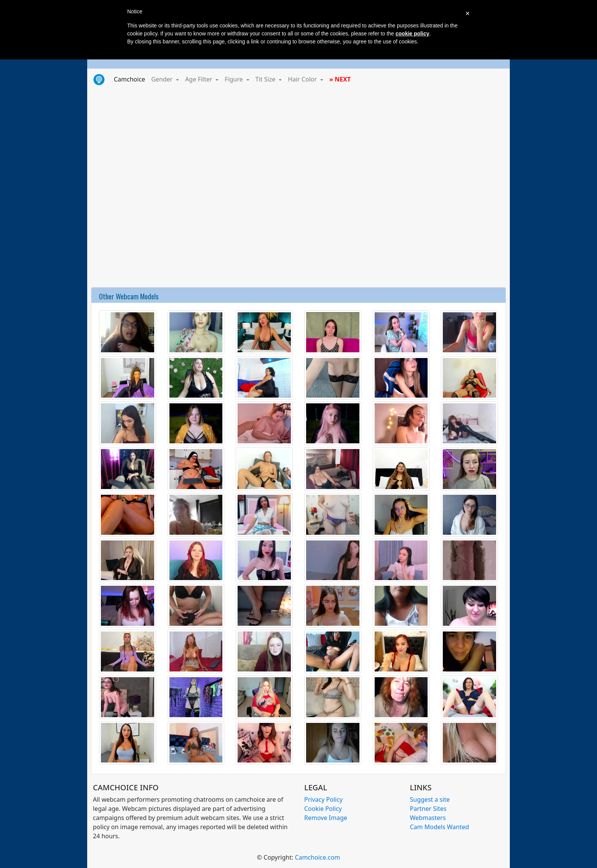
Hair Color (303, 79)
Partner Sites (428, 809)
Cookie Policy (323, 809)
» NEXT (340, 79)
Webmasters (428, 818)
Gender (163, 79)
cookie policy (413, 34)
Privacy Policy (323, 799)
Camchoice (131, 79)
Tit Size (266, 79)
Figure (235, 79)
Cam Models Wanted (440, 827)
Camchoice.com (317, 857)
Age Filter (199, 79)
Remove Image (326, 818)
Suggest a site (430, 799)
